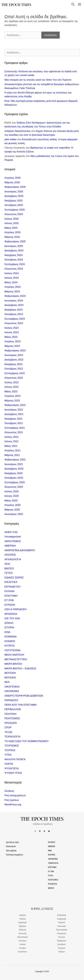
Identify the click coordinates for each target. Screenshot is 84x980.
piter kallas (10, 139)
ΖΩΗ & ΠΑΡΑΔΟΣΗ (15, 609)
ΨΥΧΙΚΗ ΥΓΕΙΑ (13, 773)
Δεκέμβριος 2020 (14, 469)
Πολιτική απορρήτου (15, 855)
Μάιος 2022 (11, 392)
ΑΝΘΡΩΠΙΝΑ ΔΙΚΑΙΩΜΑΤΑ (20, 550)
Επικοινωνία (11, 846)
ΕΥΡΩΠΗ (10, 605)
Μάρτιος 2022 (12, 401)
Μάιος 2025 (11, 228)
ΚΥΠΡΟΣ (10, 646)
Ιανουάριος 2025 (14, 246)
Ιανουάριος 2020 (14, 514)
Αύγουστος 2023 (14, 323)
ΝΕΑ (7, 682)
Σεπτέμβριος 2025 (15, 210)
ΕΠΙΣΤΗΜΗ (11, 596)
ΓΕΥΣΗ (9, 573)
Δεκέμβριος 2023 (14, 305)
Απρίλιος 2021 (13, 451)
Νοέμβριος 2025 (14, 201)
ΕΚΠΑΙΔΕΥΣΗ (12, 587)
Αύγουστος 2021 (14, 432)
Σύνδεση (9, 791)
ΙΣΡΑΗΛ (9, 623)
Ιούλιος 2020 (12, 491)
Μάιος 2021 (11, 446)
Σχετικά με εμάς (12, 842)
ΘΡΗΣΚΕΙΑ (11, 614)
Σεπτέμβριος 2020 (15, 482)
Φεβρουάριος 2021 (15, 460)
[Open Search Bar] (73, 5)
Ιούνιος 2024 (12, 278)
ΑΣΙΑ (7, 564)
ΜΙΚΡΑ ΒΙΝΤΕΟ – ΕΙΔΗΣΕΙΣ (20, 669)
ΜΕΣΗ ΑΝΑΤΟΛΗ (14, 655)
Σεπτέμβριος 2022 (15, 373)
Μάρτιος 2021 (12, 455)
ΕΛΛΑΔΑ (9, 591)
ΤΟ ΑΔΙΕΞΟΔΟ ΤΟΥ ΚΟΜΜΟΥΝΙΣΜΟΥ (27, 741)
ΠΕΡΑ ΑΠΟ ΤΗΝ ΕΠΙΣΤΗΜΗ (21, 705)
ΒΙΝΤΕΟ (9, 569)
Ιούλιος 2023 (12, 328)
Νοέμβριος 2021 (14, 419)
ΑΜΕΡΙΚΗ (10, 546)
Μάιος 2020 (11, 501)
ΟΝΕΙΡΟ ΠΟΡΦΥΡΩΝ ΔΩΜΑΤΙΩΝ (24, 696)
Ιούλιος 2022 (12, 382)
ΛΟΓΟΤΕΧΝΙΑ (12, 650)
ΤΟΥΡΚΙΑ (10, 750)
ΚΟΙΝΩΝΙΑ (11, 637)
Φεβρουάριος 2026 (15, 187)
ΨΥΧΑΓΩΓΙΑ (12, 768)
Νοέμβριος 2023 (14, 310)
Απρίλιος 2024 (13, 287)
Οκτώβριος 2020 (14, 478)
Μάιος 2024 (11, 282)
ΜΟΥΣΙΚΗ (10, 673)
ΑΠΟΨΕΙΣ (10, 555)
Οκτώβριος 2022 (14, 369)
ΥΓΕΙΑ (8, 755)
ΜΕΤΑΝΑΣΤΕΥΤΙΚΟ (16, 659)
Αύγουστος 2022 (14, 378)
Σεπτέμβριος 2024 (15, 264)
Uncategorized (13, 537)
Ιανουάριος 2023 (14, 355)
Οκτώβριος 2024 (14, 260)
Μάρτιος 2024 (12, 292)
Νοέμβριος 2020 (14, 473)
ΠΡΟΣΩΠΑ (11, 723)
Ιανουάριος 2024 (14, 301)
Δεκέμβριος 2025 (14, 196)
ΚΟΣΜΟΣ (10, 641)
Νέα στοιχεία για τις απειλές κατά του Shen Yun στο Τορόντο (38, 80)
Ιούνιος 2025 (12, 223)
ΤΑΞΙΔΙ (8, 732)
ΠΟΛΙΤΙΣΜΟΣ (12, 718)
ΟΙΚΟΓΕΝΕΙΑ (12, 687)
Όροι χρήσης (11, 851)
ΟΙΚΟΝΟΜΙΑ (12, 691)
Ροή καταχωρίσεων (15, 795)
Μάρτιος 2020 (12, 510)
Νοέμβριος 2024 (14, 255)
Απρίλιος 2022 (13, 396)
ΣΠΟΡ (8, 728)
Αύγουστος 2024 (14, 269)
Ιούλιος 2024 (12, 273)
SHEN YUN (11, 532)
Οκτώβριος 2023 (14, 314)
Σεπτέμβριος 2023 (15, 319)
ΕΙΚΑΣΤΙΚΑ (11, 582)
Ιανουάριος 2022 (14, 410)
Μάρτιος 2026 (12, 182)
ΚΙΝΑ (7, 632)
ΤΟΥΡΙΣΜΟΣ (12, 746)
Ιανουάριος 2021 (14, 464)
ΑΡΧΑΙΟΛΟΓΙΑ (13, 559)
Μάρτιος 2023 (12, 346)
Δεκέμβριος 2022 (14, 360)
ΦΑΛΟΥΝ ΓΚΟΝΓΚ (15, 759)
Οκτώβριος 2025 (14, 205)
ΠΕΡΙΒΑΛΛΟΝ (13, 709)
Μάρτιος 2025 (12, 237)
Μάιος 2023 (11, 337)
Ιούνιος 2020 (12, 496)
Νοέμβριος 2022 (14, 364)
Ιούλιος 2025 (12, 219)
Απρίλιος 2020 (13, 505)
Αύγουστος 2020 (14, 487)
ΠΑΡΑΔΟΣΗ (11, 700)
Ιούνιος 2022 (12, 387)
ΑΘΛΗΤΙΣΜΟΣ (13, 541)
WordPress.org (13, 805)
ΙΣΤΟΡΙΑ (9, 628)
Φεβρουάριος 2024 (15, 296)
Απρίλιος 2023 (13, 341)
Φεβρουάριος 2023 (15, 351)
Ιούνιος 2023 (12, 332)
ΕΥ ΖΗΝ (9, 600)
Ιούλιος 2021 (12, 437)
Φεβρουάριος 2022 (15, 405)
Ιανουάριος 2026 (14, 192)
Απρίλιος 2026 (13, 178)
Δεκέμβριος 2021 (14, 414)
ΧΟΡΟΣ (9, 764)
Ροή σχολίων (12, 800)
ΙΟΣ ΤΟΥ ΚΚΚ (12, 618)
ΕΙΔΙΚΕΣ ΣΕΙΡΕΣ (14, 578)
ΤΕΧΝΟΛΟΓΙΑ (12, 737)
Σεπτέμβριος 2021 (15, 428)
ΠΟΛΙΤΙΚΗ (10, 714)
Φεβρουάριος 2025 (15, 241)
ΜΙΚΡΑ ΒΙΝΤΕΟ (13, 664)
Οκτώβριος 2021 (14, 423)
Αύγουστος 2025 (14, 214)
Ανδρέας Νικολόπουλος (17, 131)
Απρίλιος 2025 (13, 232)
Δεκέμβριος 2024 (14, 251)
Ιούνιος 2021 (12, 441)
